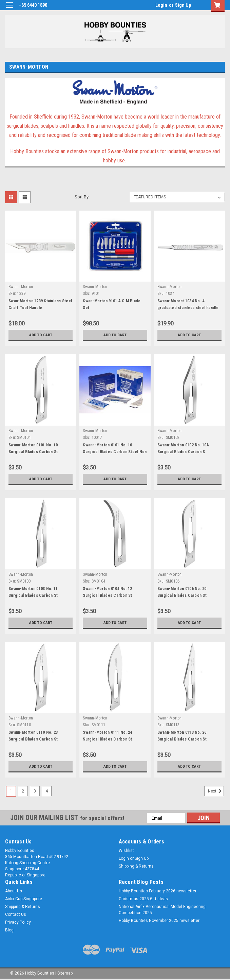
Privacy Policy (18, 922)
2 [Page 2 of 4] (23, 791)
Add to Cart (41, 335)
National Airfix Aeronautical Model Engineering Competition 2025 (162, 910)
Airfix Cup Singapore (24, 899)
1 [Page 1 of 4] (11, 791)
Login (161, 5)
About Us (14, 891)
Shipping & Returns (136, 866)
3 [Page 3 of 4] (35, 791)
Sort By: (82, 197)
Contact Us (16, 914)
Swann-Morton (21, 287)
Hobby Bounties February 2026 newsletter (158, 891)
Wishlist (126, 851)
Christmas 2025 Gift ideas (143, 899)
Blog (9, 930)
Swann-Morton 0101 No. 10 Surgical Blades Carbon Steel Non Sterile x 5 (115, 452)
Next (216, 791)
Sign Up (183, 5)
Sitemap (65, 973)
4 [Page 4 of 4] (47, 791)
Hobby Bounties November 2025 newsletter (159, 921)
